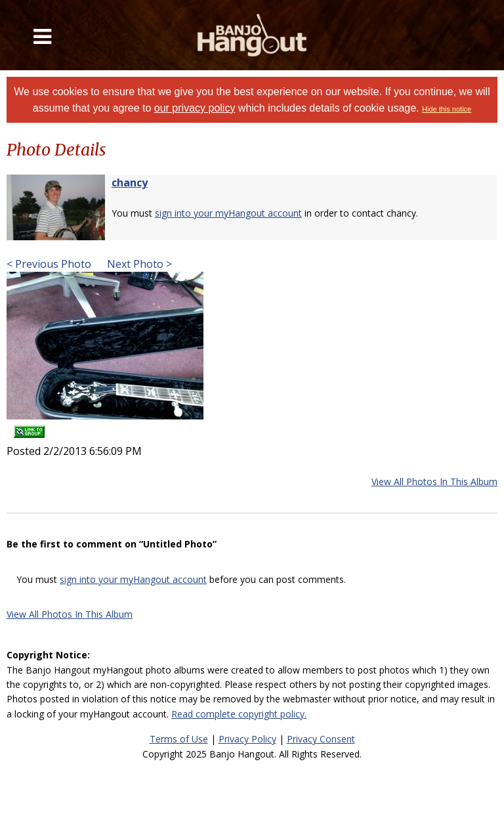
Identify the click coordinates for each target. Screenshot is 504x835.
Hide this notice (447, 109)
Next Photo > (138, 264)
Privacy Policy (247, 739)
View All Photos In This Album (434, 482)
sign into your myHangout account (228, 213)
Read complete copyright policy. (239, 714)
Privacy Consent (321, 739)
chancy (130, 182)
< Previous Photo (49, 264)
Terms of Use (179, 739)
